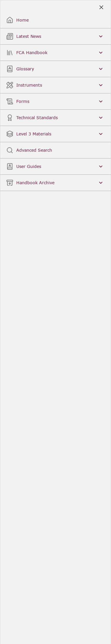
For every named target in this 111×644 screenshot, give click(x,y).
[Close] (101, 8)
